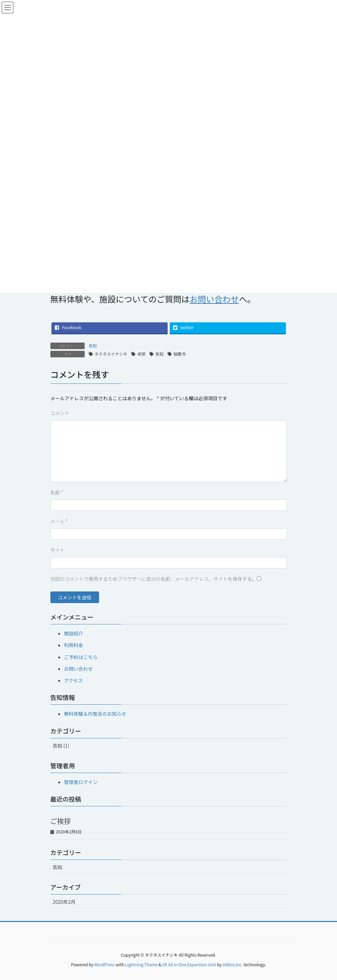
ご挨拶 (61, 821)
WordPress (105, 964)
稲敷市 (180, 354)
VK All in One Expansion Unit (189, 964)
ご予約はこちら (81, 657)
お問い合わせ (79, 669)
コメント (60, 413)
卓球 (141, 354)
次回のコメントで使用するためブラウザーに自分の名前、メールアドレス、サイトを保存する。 (154, 579)
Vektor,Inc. (233, 964)
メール (59, 521)
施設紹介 (74, 633)
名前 (57, 492)
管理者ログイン (81, 782)
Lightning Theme (141, 964)
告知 (93, 345)
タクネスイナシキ (111, 354)
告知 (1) (61, 746)
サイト (58, 550)
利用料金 (74, 645)
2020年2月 (64, 902)
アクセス (74, 680)
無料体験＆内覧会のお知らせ (95, 714)
